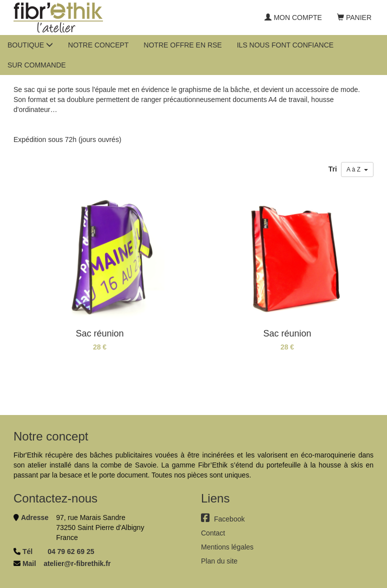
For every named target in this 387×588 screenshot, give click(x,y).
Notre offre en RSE (182, 45)
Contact (213, 533)
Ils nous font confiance (285, 45)
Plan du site (219, 561)
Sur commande (37, 65)
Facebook (223, 519)
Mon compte (293, 17)
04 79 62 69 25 (71, 551)
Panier (354, 17)
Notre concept (98, 45)
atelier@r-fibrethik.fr (77, 563)
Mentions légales (227, 547)
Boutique (30, 45)
